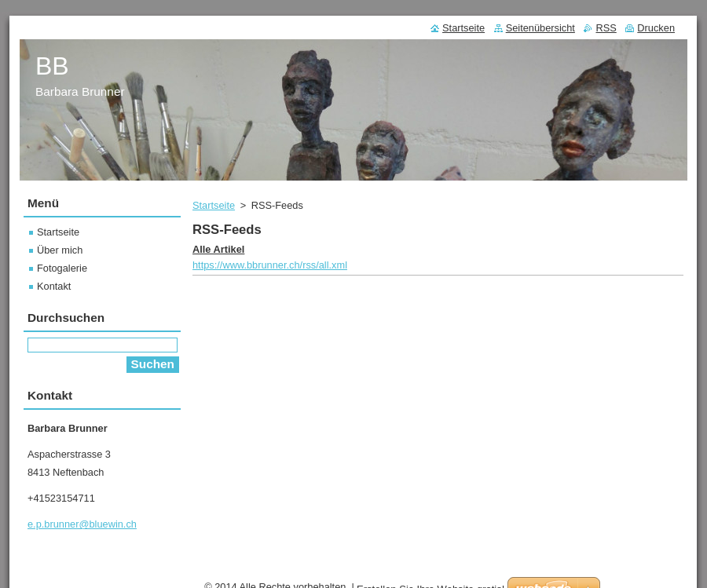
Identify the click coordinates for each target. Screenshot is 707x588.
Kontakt (54, 286)
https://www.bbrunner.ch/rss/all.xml (270, 265)
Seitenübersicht (540, 28)
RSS (606, 28)
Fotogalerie (62, 268)
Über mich (60, 250)
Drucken (656, 28)
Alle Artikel (218, 249)
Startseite (214, 205)
